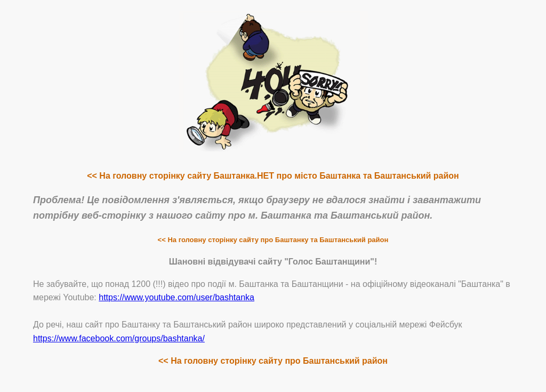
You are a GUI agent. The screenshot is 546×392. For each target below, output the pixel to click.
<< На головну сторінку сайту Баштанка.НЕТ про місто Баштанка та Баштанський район (273, 176)
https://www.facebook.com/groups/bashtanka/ (119, 338)
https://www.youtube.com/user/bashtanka (176, 297)
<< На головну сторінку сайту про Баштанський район (273, 361)
